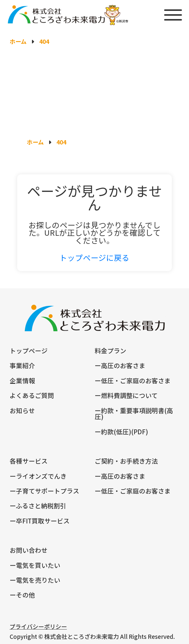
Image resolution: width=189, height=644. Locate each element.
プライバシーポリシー (38, 626)
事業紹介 (22, 365)
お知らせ (22, 410)
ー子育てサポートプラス (44, 491)
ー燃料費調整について (126, 395)
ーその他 (22, 595)
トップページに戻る (94, 257)
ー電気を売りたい (35, 580)
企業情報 (22, 380)
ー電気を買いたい (35, 565)
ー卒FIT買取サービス (40, 521)
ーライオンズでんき (38, 476)
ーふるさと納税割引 (38, 506)
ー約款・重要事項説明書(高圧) (134, 414)
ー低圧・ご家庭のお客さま (133, 380)
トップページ (29, 351)
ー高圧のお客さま (120, 365)
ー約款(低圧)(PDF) (121, 432)
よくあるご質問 (32, 395)
